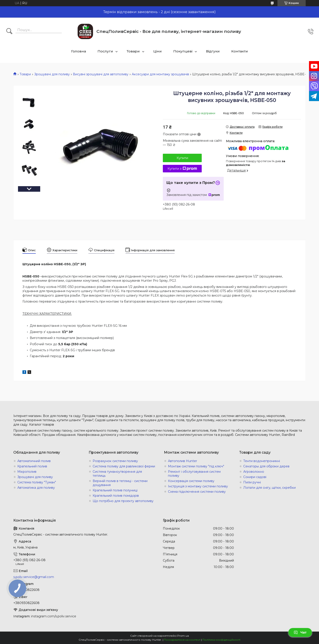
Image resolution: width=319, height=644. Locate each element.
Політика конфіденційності (221, 640)
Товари (133, 51)
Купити (182, 158)
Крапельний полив (32, 466)
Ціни (158, 51)
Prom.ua (183, 636)
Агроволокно (254, 472)
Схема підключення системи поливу (197, 492)
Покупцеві (183, 51)
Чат (300, 632)
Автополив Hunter (182, 461)
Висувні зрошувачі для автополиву (101, 74)
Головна (79, 51)
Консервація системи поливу (191, 481)
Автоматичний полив (34, 461)
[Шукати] (9, 32)
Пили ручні (252, 482)
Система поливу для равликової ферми (124, 466)
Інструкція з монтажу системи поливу (198, 486)
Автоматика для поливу (36, 488)
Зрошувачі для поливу (52, 74)
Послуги (105, 51)
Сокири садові (255, 477)
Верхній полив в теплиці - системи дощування (120, 483)
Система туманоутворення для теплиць (117, 474)
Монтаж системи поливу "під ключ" (196, 466)
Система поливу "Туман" (37, 482)
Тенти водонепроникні (262, 461)
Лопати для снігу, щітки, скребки (269, 488)
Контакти (240, 51)
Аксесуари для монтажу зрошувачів (160, 74)
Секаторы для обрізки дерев (266, 466)
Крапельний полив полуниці (115, 490)
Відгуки (213, 51)
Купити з (182, 169)
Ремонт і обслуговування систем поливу (194, 474)
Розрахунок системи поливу (115, 461)
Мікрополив (27, 472)
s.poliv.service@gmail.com (34, 577)
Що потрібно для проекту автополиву (123, 501)
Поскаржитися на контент (182, 640)
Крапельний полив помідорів (116, 496)
